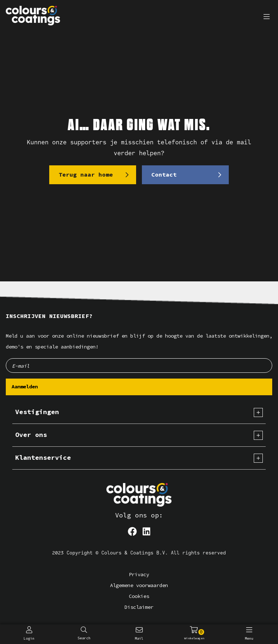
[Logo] (139, 495)
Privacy (139, 575)
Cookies (139, 596)
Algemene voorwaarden (139, 585)
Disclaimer (139, 607)
